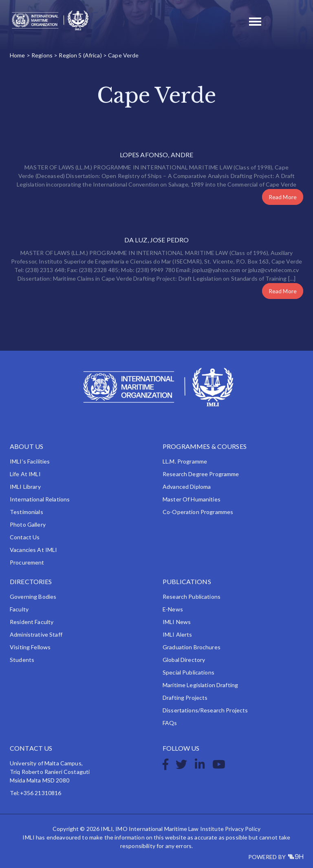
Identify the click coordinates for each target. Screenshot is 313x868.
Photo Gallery (28, 524)
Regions (42, 55)
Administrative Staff (36, 634)
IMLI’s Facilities (30, 461)
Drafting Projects (185, 698)
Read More (283, 197)
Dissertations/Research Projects (205, 710)
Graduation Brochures (192, 647)
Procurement (27, 562)
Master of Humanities (192, 499)
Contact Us (25, 537)
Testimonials (26, 512)
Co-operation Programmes (198, 512)
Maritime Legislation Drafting (200, 685)
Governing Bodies (33, 597)
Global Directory (184, 660)
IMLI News (177, 622)
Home (18, 55)
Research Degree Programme (201, 474)
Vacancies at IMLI (33, 550)
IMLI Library (25, 487)
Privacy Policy (243, 829)
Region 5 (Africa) (80, 55)
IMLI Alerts (177, 634)
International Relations (40, 499)
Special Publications (188, 672)
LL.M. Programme (185, 461)
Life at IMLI (25, 474)
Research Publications (192, 597)
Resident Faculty (32, 622)
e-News (173, 609)
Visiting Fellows (30, 647)
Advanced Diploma (187, 487)
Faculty (19, 609)
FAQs (170, 723)
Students (22, 660)
